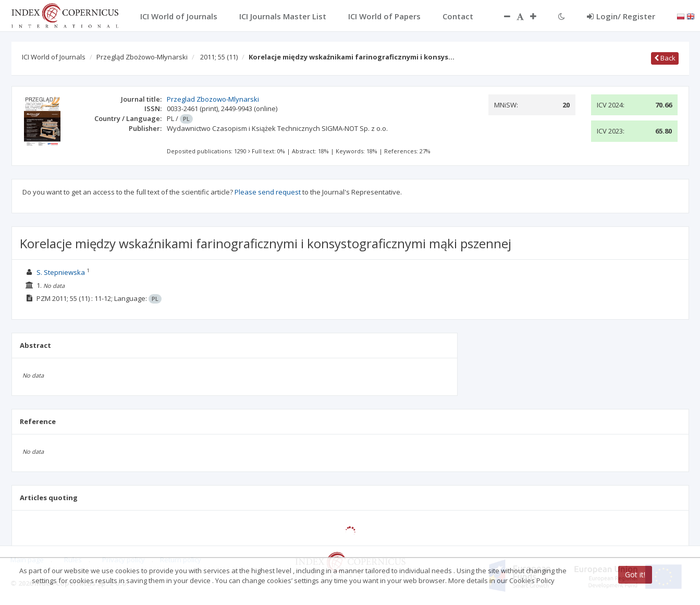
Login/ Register (621, 16)
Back (665, 58)
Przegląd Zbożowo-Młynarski (142, 57)
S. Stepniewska (61, 272)
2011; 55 (219, 57)
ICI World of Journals (54, 57)
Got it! (635, 574)
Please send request (268, 192)
